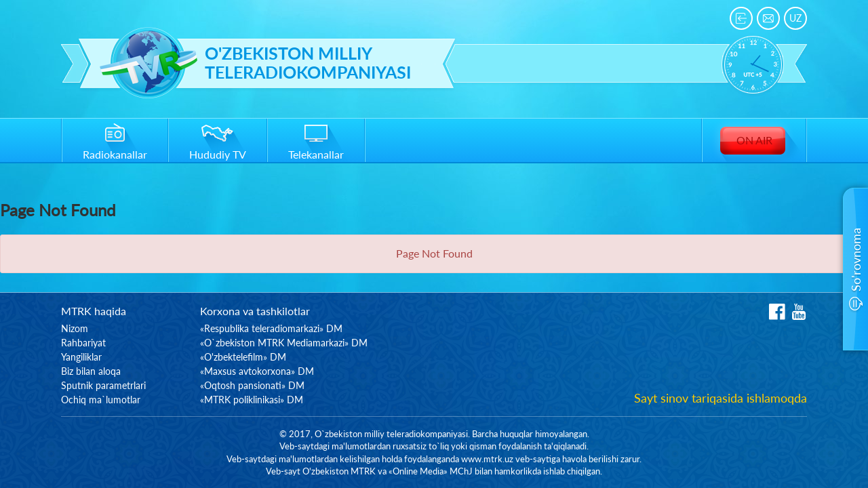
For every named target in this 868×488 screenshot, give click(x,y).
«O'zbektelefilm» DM (243, 357)
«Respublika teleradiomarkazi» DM (271, 328)
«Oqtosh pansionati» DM (252, 385)
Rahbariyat (83, 343)
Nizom (75, 328)
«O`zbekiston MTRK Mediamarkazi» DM (284, 343)
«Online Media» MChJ (431, 471)
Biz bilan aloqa (91, 371)
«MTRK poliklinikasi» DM (252, 400)
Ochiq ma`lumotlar (101, 400)
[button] (855, 269)
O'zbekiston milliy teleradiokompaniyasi (308, 63)
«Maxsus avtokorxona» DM (257, 371)
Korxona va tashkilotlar (255, 311)
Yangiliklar (81, 357)
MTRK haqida (94, 311)
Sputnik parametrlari (103, 385)
